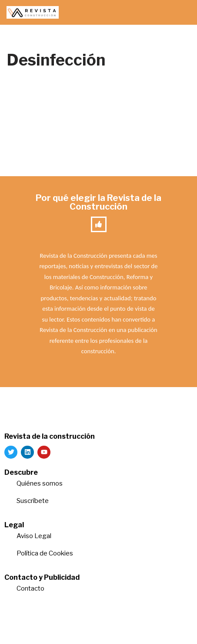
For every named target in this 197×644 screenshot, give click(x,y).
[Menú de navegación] (180, 13)
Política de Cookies (45, 553)
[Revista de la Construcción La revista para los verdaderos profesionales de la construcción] (33, 12)
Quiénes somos (40, 483)
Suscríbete (33, 501)
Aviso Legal (34, 536)
